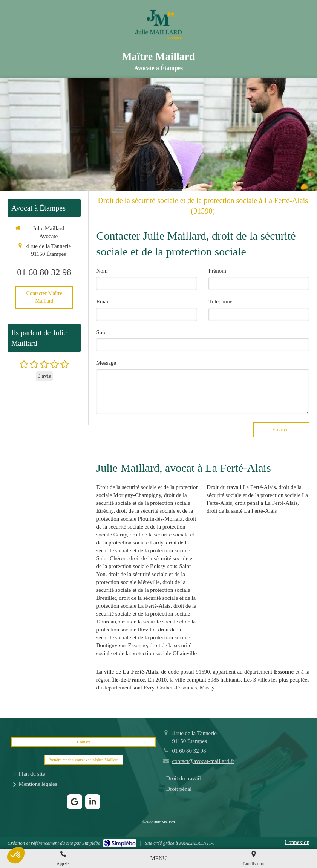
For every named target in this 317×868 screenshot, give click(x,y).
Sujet (102, 332)
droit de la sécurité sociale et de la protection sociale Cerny (146, 527)
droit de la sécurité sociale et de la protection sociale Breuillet (143, 590)
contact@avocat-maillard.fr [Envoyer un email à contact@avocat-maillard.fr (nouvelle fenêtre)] (203, 761)
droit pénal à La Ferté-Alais (266, 503)
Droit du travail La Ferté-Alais (241, 487)
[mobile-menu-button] (158, 858)
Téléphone (220, 301)
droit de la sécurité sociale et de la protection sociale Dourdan (146, 614)
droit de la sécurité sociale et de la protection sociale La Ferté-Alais (257, 495)
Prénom (217, 271)
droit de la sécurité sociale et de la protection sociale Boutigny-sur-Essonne (143, 637)
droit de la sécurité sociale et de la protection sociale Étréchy (143, 503)
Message (106, 363)
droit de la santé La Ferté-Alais (242, 511)
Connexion (297, 842)
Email (103, 301)
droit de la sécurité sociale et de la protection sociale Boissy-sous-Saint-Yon (145, 566)
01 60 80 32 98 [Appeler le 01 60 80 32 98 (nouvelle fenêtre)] (44, 272)
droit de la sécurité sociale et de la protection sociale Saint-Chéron (143, 550)
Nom (102, 271)
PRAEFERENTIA (196, 843)
